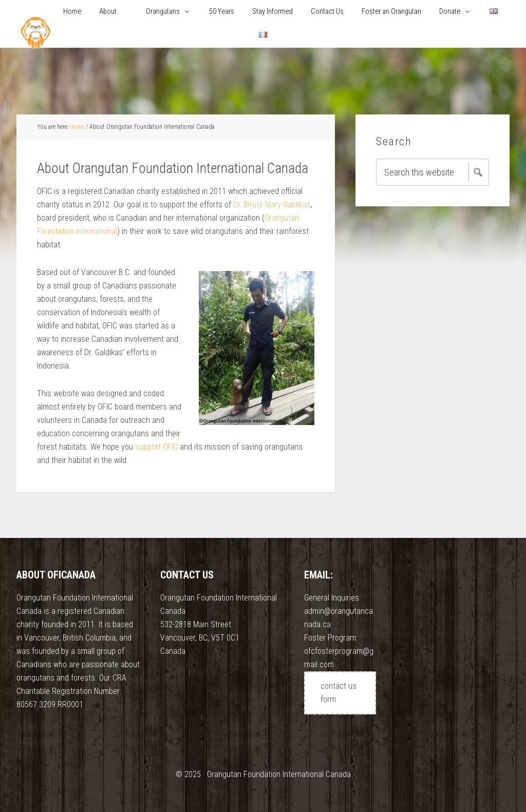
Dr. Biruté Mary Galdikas (272, 205)
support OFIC (156, 447)
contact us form (339, 693)
